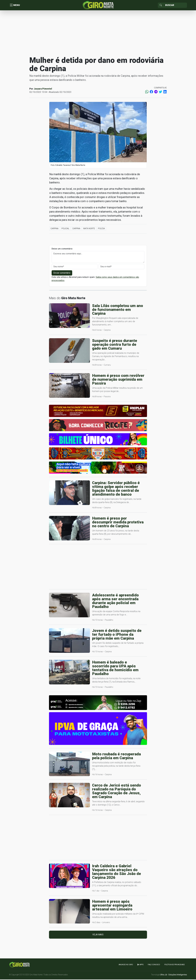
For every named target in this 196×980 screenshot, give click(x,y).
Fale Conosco (154, 965)
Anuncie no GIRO (126, 965)
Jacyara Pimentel (43, 89)
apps (140, 965)
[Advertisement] (98, 34)
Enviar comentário (62, 273)
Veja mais (98, 935)
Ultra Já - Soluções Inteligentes (174, 975)
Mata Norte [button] (89, 229)
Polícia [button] (101, 229)
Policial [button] (65, 229)
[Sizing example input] (175, 5)
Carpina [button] (54, 229)
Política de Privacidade (175, 965)
